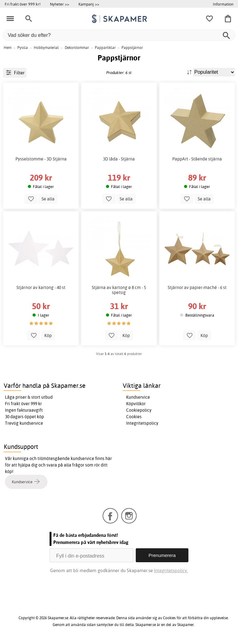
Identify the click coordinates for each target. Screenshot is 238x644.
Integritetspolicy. (171, 570)
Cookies (134, 417)
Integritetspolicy (142, 423)
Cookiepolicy (139, 410)
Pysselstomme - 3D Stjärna (41, 159)
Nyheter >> (59, 4)
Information (223, 4)
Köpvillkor (136, 404)
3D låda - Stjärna (119, 159)
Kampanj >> (89, 4)
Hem (8, 48)
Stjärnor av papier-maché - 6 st (197, 287)
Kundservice (138, 397)
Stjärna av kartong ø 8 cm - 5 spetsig (119, 290)
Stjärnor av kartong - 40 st (41, 287)
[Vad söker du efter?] (119, 35)
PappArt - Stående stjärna (197, 159)
